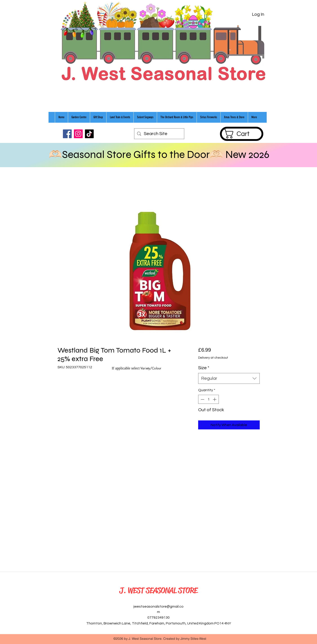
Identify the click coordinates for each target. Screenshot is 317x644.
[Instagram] (78, 134)
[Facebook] (67, 134)
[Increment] (215, 399)
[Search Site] (159, 134)
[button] (242, 134)
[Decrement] (202, 399)
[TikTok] (89, 134)
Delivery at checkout (213, 358)
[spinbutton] (208, 399)
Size (204, 368)
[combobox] (229, 378)
